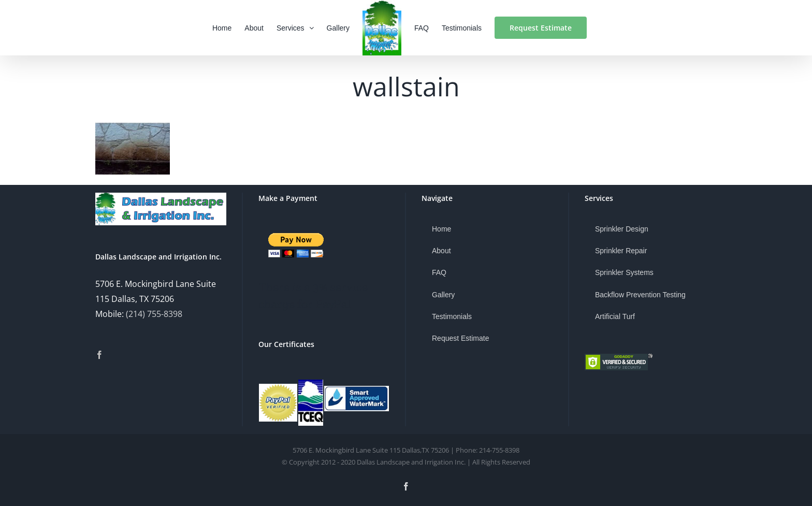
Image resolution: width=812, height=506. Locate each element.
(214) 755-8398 (154, 314)
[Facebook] (99, 355)
